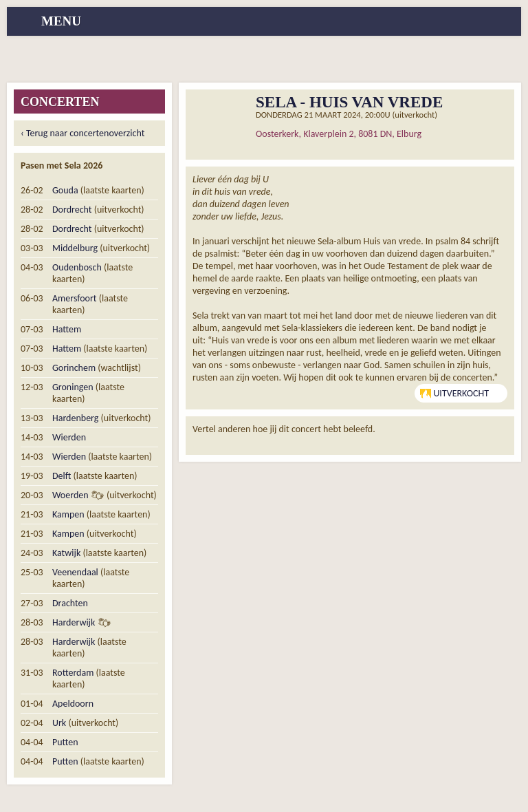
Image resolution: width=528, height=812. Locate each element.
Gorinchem (74, 368)
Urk (59, 723)
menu (61, 21)
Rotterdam (73, 673)
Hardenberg (75, 418)
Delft (62, 476)
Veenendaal (75, 572)
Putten (65, 742)
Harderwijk (74, 622)
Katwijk (66, 553)
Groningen (73, 387)
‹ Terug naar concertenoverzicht (82, 133)
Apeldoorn (73, 704)
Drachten (70, 603)
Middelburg (75, 248)
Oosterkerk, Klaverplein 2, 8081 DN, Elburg (339, 134)
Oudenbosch (77, 267)
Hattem (67, 329)
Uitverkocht (454, 394)
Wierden (69, 437)
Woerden (70, 495)
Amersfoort (75, 298)
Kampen (68, 514)
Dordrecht (72, 210)
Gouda (65, 190)
